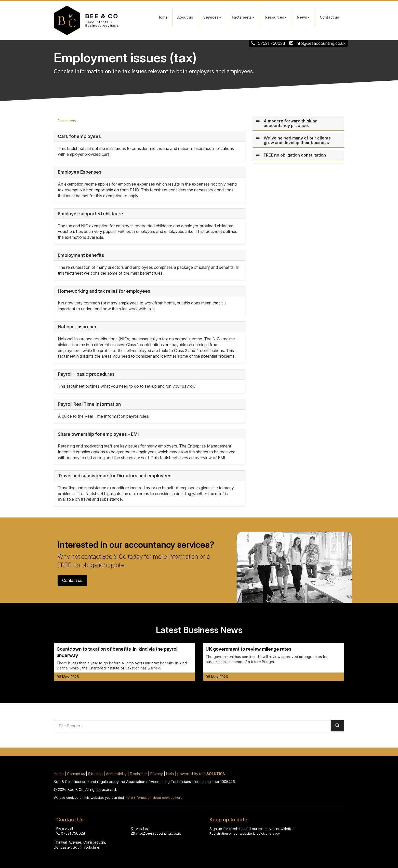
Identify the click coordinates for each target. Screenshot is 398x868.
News (303, 17)
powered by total (201, 774)
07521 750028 (271, 43)
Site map (95, 774)
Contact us (329, 17)
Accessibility (116, 774)
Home (163, 17)
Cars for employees (79, 136)
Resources (276, 17)
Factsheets (243, 17)
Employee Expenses (80, 172)
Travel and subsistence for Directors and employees (115, 476)
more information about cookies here (154, 798)
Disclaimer (138, 774)
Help (170, 774)
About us (185, 17)
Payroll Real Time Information (89, 404)
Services (212, 17)
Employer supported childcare (90, 214)
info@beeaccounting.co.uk (321, 43)
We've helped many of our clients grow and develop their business (297, 140)
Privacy (157, 774)
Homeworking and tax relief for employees (104, 291)
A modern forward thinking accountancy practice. (291, 123)
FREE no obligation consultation (295, 155)
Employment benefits (81, 255)
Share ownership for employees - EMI (98, 434)
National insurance (78, 327)
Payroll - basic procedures (86, 374)
